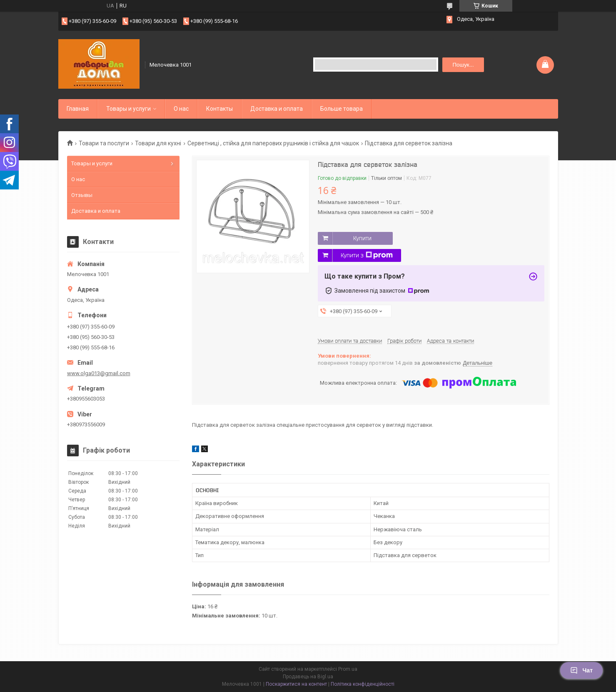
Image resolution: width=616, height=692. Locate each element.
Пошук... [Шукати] (463, 65)
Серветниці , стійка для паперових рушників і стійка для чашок (273, 143)
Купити (362, 238)
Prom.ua (348, 669)
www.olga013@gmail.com (99, 373)
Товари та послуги (104, 143)
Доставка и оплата (277, 109)
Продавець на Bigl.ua (308, 677)
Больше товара (342, 109)
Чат (581, 670)
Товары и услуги (128, 109)
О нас (181, 109)
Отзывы (82, 195)
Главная (78, 109)
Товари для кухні (158, 143)
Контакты (219, 109)
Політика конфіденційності (363, 684)
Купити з (367, 255)
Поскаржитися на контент (296, 684)
